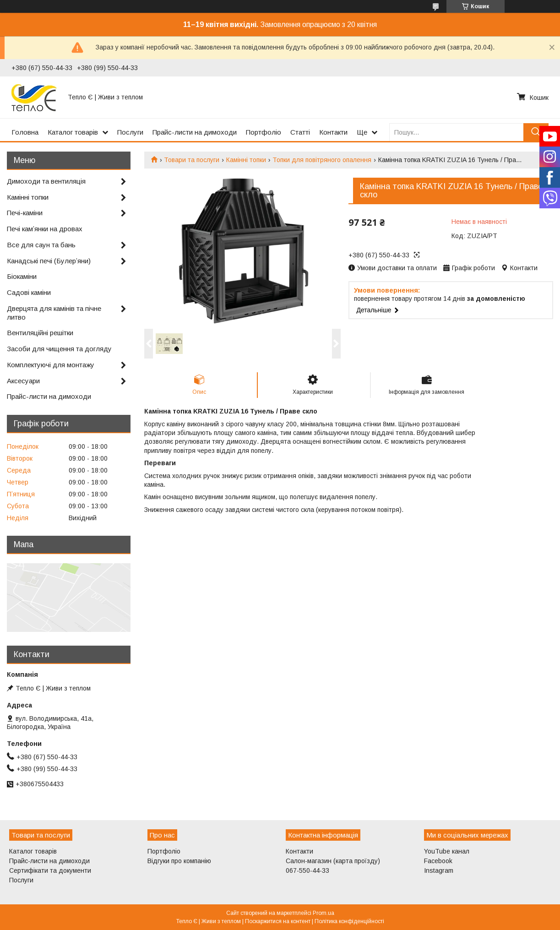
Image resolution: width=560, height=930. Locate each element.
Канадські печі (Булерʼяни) (49, 261)
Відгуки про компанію (179, 861)
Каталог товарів (73, 132)
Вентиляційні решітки (40, 333)
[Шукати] (536, 132)
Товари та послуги (192, 160)
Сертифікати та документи (50, 870)
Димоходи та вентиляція (46, 181)
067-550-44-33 (307, 870)
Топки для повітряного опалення (322, 160)
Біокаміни (22, 276)
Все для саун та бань (41, 245)
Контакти (333, 132)
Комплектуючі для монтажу (51, 365)
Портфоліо (264, 132)
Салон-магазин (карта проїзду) (333, 861)
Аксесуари (23, 381)
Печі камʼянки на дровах (45, 229)
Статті (300, 132)
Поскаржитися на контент (278, 921)
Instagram (439, 870)
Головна (25, 132)
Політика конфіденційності (349, 921)
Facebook (438, 861)
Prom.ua (323, 913)
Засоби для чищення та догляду (59, 349)
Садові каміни (29, 292)
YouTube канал (447, 851)
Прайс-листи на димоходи (195, 132)
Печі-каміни (25, 213)
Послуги (130, 132)
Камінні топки (246, 160)
